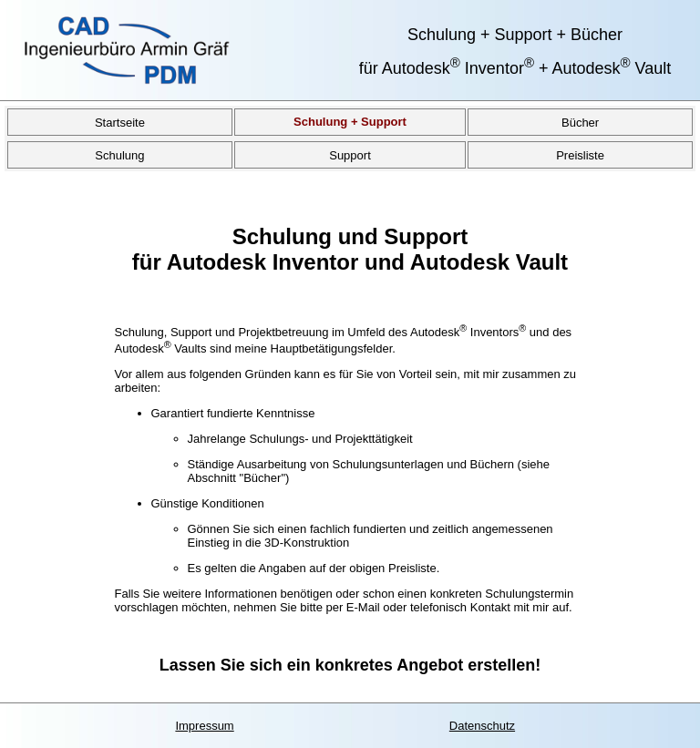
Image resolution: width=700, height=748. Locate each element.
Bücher (580, 122)
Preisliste (580, 154)
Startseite (120, 122)
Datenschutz (482, 726)
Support (350, 154)
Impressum (204, 726)
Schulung (119, 154)
